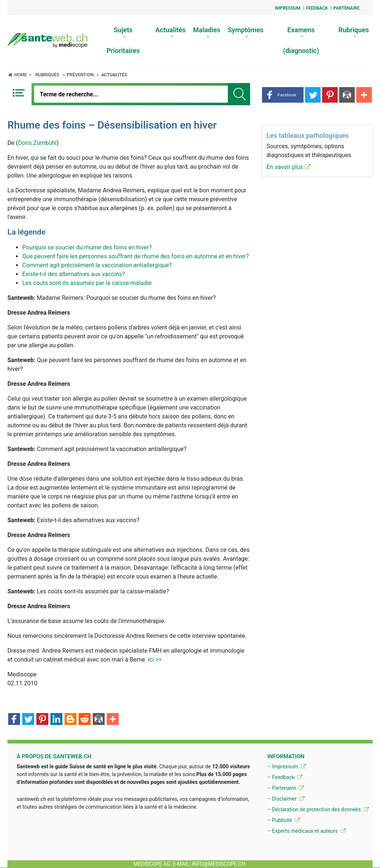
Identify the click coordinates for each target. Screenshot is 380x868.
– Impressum (287, 766)
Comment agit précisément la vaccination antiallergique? (97, 265)
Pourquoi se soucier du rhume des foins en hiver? (87, 247)
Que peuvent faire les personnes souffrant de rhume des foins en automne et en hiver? (136, 256)
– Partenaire (285, 788)
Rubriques (354, 32)
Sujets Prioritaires (123, 40)
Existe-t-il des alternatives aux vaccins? (73, 274)
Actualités (171, 32)
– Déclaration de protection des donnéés (318, 809)
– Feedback (285, 777)
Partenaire (346, 8)
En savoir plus (289, 167)
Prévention (80, 75)
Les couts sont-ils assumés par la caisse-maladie (87, 283)
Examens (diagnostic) (301, 40)
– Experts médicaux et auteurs (306, 831)
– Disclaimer (286, 799)
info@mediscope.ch (219, 864)
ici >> (155, 660)
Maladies (207, 32)
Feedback (317, 8)
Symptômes (246, 32)
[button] (283, 95)
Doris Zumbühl (37, 143)
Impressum (287, 8)
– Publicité (284, 820)
